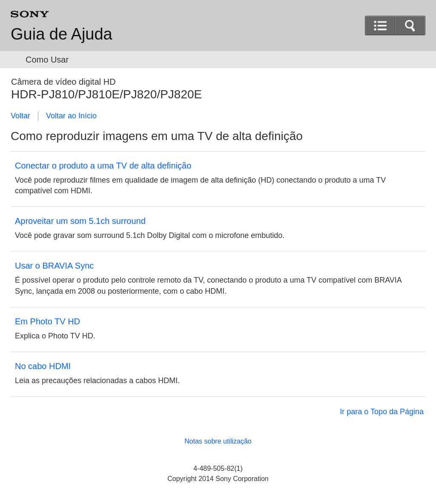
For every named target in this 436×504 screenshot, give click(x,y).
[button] (410, 26)
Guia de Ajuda (62, 34)
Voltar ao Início (71, 116)
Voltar (20, 116)
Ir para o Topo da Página (382, 412)
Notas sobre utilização (218, 441)
